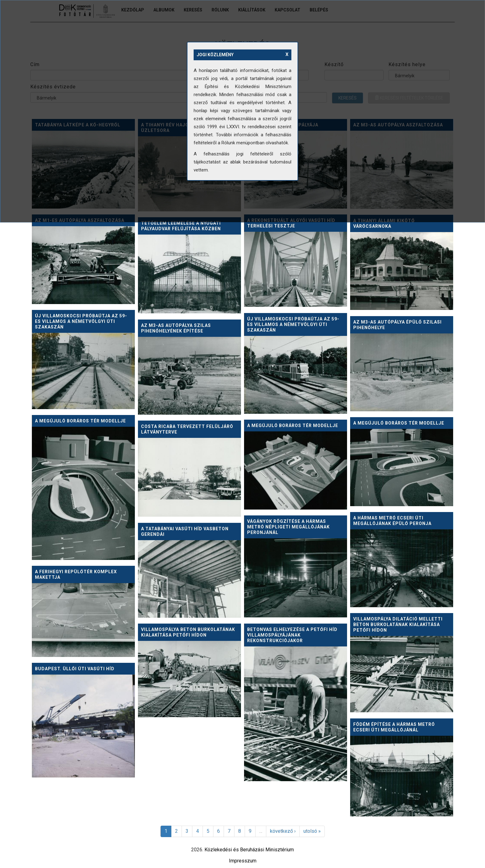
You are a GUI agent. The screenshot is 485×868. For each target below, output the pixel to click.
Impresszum (243, 861)
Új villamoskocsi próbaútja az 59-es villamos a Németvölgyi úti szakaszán (81, 321)
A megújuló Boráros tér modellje (80, 421)
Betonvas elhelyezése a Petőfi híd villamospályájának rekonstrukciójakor (292, 635)
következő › (283, 831)
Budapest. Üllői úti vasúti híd (75, 669)
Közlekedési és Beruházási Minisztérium (249, 850)
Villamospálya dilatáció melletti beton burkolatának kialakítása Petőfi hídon (398, 625)
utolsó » (312, 831)
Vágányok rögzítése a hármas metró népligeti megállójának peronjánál (288, 527)
